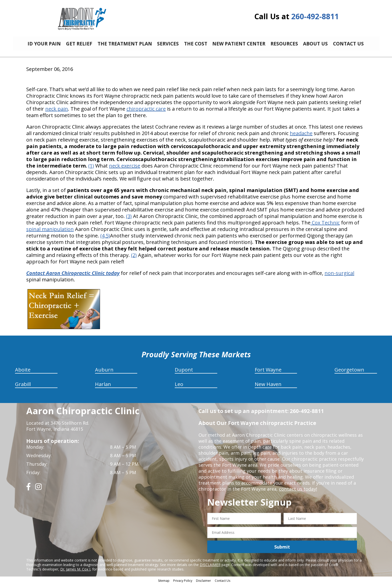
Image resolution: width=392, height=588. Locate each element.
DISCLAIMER (210, 568)
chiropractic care (146, 112)
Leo (179, 388)
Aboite (23, 373)
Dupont (184, 373)
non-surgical (339, 277)
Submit (282, 551)
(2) (134, 259)
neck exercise (125, 169)
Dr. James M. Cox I (75, 573)
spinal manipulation (50, 233)
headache (301, 137)
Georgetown (349, 373)
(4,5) (105, 239)
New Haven (268, 388)
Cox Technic (325, 226)
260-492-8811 (315, 16)
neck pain (57, 112)
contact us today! (298, 493)
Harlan (103, 388)
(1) (91, 169)
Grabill (23, 388)
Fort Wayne (268, 373)
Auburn (104, 373)
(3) (129, 220)
